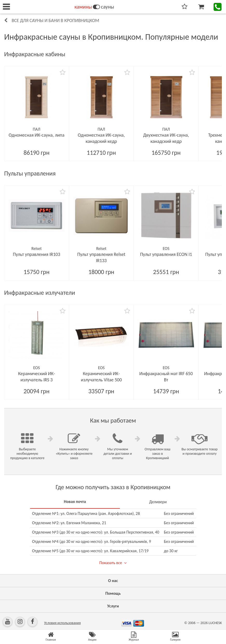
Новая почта (75, 502)
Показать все (111, 563)
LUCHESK (215, 623)
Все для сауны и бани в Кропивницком (55, 20)
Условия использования (62, 623)
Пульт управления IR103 (37, 254)
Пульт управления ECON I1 (166, 254)
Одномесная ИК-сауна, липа (36, 135)
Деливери (158, 502)
